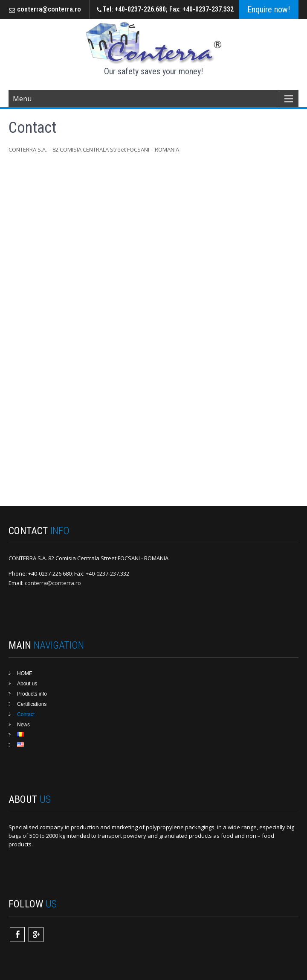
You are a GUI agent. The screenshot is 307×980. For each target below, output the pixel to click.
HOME (25, 673)
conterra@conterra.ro (49, 9)
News (23, 725)
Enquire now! (269, 9)
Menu (22, 99)
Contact (26, 714)
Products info (32, 694)
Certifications (32, 704)
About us (27, 684)
